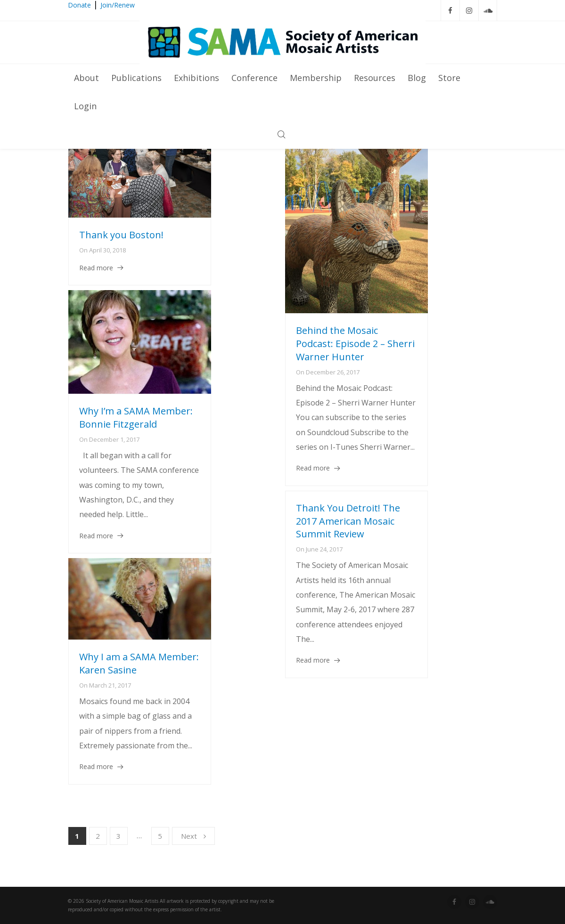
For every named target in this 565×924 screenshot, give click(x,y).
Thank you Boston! (121, 235)
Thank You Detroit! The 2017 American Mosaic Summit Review (348, 521)
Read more (96, 268)
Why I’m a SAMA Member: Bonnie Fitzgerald (136, 417)
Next (193, 836)
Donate (79, 5)
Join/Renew (118, 5)
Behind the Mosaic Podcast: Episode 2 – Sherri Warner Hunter (355, 343)
